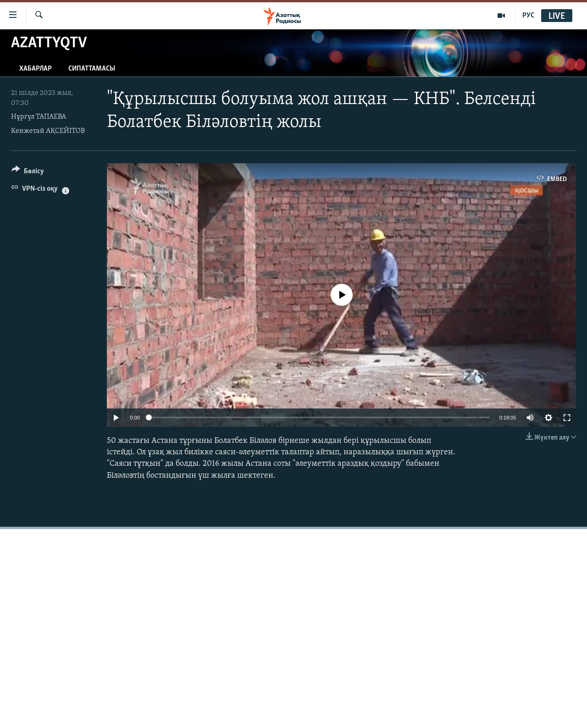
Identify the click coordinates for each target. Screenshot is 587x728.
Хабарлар (36, 69)
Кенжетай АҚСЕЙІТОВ (48, 131)
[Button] (28, 173)
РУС (529, 16)
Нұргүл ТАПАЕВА (39, 117)
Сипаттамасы (92, 69)
